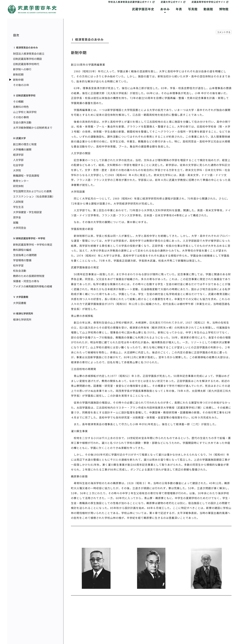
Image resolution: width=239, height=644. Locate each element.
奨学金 (17, 217)
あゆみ (165, 9)
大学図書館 (20, 303)
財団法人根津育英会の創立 (29, 54)
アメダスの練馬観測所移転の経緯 (33, 286)
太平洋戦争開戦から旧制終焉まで (33, 128)
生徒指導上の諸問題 (25, 255)
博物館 (224, 9)
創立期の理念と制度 (25, 144)
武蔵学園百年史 (143, 9)
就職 (16, 222)
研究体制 (18, 186)
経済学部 (18, 155)
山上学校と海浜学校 (25, 112)
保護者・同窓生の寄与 (26, 281)
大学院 (17, 170)
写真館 (193, 9)
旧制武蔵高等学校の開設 (27, 59)
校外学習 (18, 265)
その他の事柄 (21, 117)
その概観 (18, 101)
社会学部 (18, 165)
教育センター (21, 181)
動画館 (208, 9)
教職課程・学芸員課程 (26, 176)
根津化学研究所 (22, 319)
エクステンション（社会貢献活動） (34, 196)
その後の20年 (21, 85)
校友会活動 (20, 271)
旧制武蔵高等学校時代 (26, 64)
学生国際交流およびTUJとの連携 (32, 191)
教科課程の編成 (22, 250)
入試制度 (18, 202)
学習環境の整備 (22, 260)
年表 (179, 9)
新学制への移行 (22, 69)
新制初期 (18, 74)
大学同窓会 (20, 228)
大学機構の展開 (22, 149)
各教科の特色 (21, 107)
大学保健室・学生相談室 (27, 212)
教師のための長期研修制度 (29, 276)
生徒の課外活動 (22, 122)
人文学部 (18, 160)
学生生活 (18, 207)
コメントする (224, 32)
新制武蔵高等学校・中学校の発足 (33, 245)
